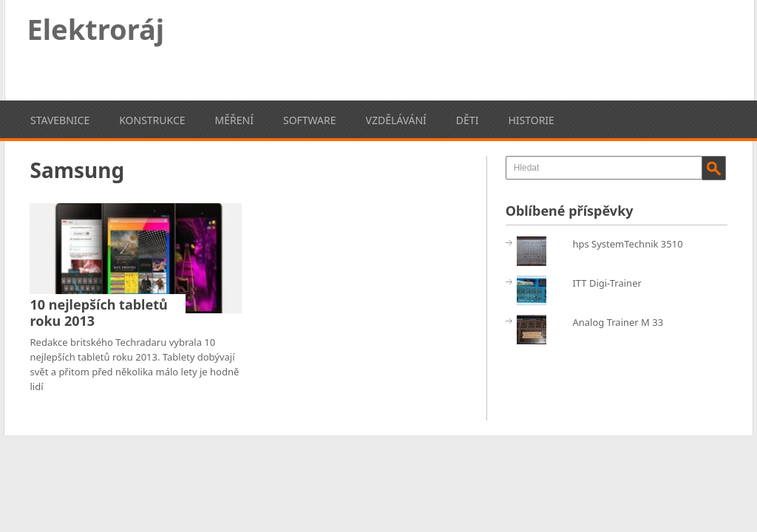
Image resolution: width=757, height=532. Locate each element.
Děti (468, 120)
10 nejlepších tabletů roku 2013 (98, 313)
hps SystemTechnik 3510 (627, 244)
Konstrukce (152, 120)
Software (310, 120)
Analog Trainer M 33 (618, 322)
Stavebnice (60, 120)
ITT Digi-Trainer (607, 283)
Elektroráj (96, 29)
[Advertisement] (458, 48)
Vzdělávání (396, 120)
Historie (531, 120)
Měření (234, 120)
